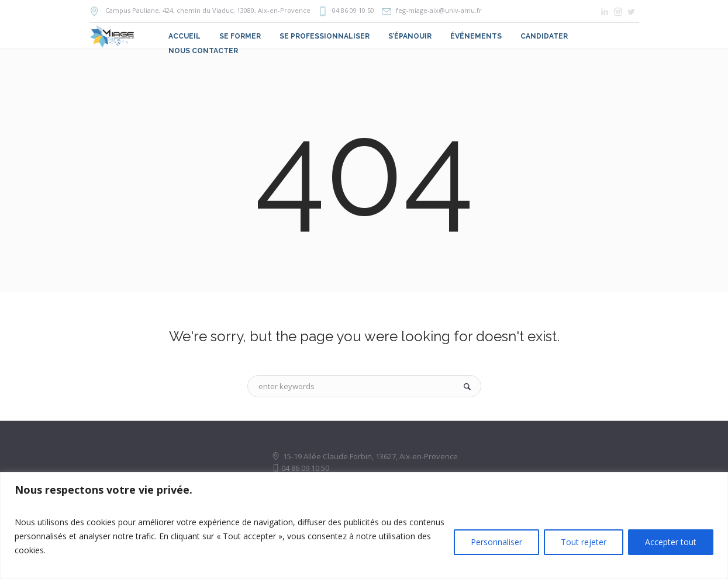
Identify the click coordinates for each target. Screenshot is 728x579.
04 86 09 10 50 (353, 10)
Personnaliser (496, 542)
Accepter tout (671, 542)
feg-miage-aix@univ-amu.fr (439, 10)
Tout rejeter (584, 542)
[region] (364, 526)
